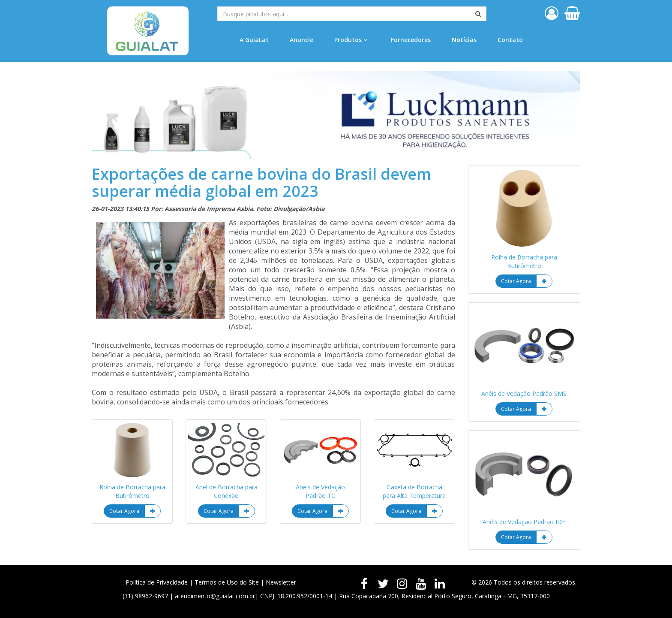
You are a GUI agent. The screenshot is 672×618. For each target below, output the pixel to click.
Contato (510, 40)
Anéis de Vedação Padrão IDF (524, 522)
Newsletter (281, 582)
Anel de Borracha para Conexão (226, 491)
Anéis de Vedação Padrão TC (320, 491)
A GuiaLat (254, 40)
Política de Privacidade (157, 582)
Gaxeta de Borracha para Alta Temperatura (414, 491)
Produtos (351, 40)
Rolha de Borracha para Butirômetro (132, 491)
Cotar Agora (124, 511)
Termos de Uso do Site (227, 582)
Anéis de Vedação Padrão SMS (524, 393)
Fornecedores (411, 40)
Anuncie (301, 40)
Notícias (464, 40)
